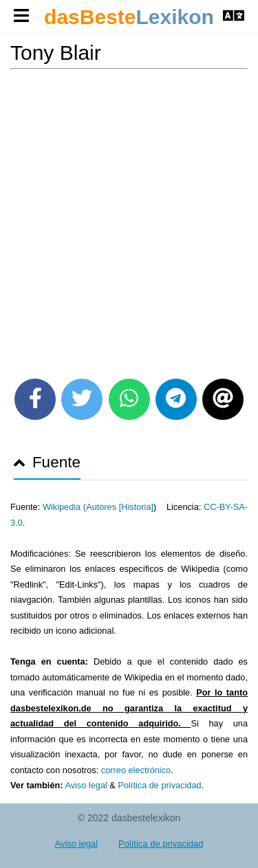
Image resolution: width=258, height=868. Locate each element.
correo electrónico (136, 770)
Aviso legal (86, 785)
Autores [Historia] (120, 507)
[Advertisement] (129, 219)
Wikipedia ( (64, 507)
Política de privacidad (159, 785)
